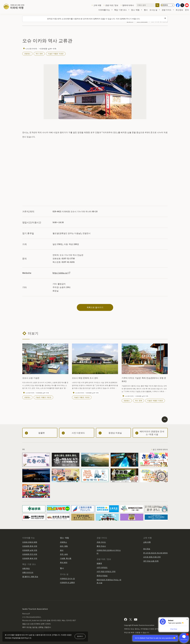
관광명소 (27, 54)
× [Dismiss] (187, 619)
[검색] (157, 5)
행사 (146, 10)
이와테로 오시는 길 (67, 578)
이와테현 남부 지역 (30, 550)
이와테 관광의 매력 (30, 542)
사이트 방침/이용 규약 (152, 557)
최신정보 (179, 10)
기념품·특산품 (66, 558)
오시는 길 (155, 10)
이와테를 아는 (105, 10)
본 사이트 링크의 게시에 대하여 (155, 553)
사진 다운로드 (102, 567)
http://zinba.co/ (62, 273)
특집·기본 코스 (122, 10)
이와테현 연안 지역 (30, 554)
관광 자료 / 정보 (112, 5)
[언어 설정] (168, 5)
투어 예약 (64, 562)
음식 (62, 550)
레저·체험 (64, 546)
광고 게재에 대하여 (160, 449)
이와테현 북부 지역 (30, 558)
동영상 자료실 (102, 575)
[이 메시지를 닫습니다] (165, 18)
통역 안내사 (101, 546)
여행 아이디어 (28, 572)
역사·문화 (39, 54)
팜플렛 (99, 563)
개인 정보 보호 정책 (151, 561)
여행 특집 (26, 568)
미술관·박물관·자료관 (56, 54)
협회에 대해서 (128, 5)
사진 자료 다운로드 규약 (106, 571)
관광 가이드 (168, 10)
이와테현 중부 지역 (30, 546)
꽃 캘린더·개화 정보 (30, 576)
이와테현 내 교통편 (67, 582)
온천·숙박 (64, 554)
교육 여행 (97, 5)
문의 (187, 10)
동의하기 (80, 636)
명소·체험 (137, 10)
